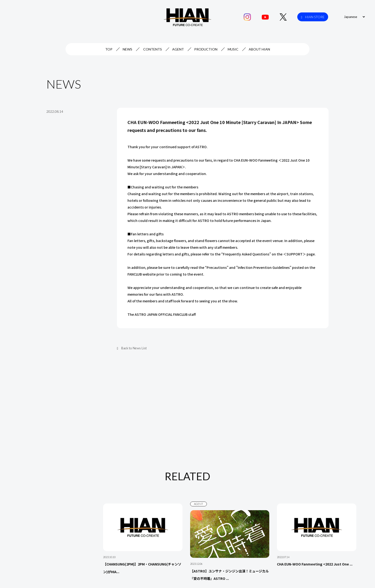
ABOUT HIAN (259, 49)
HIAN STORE (313, 17)
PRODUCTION (206, 49)
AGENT (178, 49)
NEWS (127, 49)
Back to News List (132, 348)
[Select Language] (354, 17)
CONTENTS (153, 49)
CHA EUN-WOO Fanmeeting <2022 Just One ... (315, 564)
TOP (109, 49)
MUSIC (233, 49)
